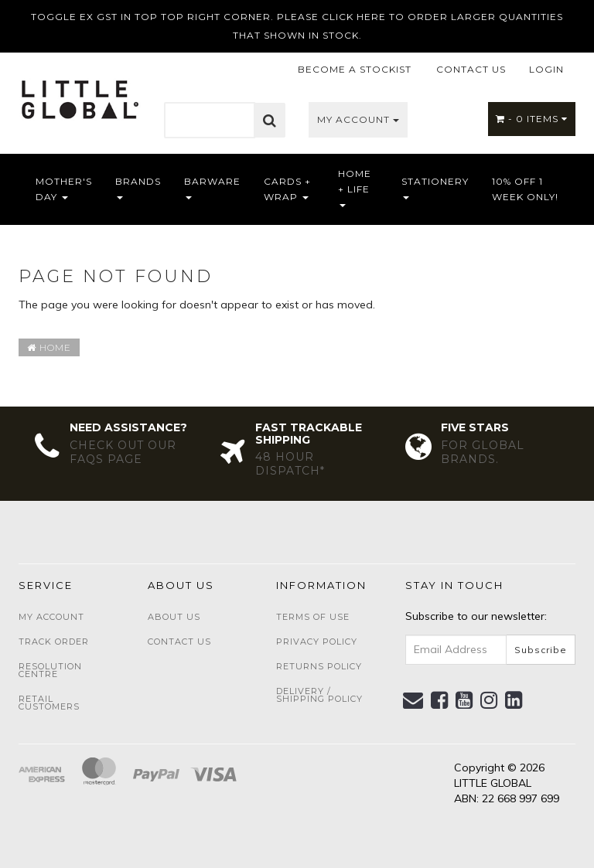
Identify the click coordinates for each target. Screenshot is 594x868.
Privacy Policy (317, 642)
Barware (212, 187)
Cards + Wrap (287, 189)
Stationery (435, 187)
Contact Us (179, 642)
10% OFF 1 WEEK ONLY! (525, 189)
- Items (532, 119)
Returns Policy (319, 666)
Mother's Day (64, 189)
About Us (174, 617)
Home (49, 347)
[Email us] (413, 700)
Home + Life (355, 187)
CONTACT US (471, 69)
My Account (358, 119)
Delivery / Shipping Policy (319, 695)
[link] (440, 700)
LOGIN (546, 69)
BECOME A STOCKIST (355, 69)
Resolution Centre (50, 670)
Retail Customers (49, 703)
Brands (138, 187)
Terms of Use (313, 617)
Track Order (54, 642)
